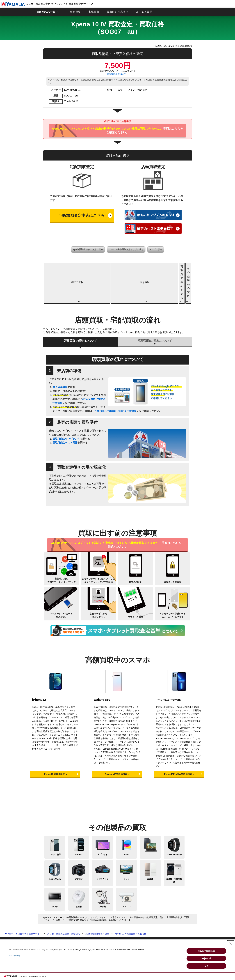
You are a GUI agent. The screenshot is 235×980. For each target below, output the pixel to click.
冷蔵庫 (150, 847)
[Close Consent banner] (231, 944)
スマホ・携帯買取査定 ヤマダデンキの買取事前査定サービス (47, 4)
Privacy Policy (15, 956)
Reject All (206, 958)
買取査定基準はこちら (118, 74)
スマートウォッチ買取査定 (37, 929)
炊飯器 (79, 874)
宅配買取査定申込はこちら (82, 215)
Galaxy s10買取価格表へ (117, 742)
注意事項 (99, 266)
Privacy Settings (206, 951)
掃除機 (103, 874)
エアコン (126, 874)
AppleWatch (55, 847)
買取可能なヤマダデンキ (66, 406)
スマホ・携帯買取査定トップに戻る (126, 249)
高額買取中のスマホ (136, 266)
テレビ (127, 847)
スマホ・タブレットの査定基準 (85, 925)
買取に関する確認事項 (81, 922)
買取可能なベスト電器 (65, 410)
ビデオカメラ (103, 847)
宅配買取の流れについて (155, 308)
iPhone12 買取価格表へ (55, 742)
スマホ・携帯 (55, 822)
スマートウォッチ (174, 822)
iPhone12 (39, 667)
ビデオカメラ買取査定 (34, 935)
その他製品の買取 (173, 266)
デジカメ (79, 847)
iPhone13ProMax (168, 667)
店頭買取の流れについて (80, 308)
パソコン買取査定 (32, 925)
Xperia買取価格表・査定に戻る (88, 249)
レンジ (55, 874)
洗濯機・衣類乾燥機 (174, 848)
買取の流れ (62, 266)
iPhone (79, 822)
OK (206, 966)
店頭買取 (75, 12)
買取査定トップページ (34, 916)
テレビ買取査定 (31, 938)
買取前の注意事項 (118, 12)
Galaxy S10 (99, 675)
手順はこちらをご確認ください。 (117, 131)
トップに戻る (156, 249)
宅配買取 (94, 12)
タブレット (103, 822)
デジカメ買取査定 (32, 932)
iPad (126, 822)
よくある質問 (144, 12)
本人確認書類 (60, 355)
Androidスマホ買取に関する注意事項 (116, 379)
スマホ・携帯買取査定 (34, 919)
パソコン (150, 822)
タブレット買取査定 (33, 922)
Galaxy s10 (102, 667)
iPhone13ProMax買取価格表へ (179, 742)
